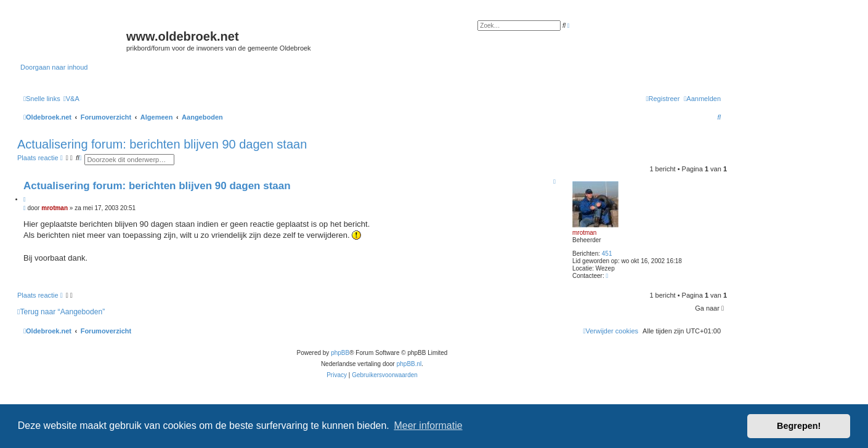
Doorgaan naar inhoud (54, 67)
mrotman (584, 233)
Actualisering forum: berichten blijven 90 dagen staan (162, 144)
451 (607, 254)
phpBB (340, 353)
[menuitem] (71, 99)
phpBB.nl (409, 364)
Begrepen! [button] (799, 426)
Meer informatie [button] (428, 426)
